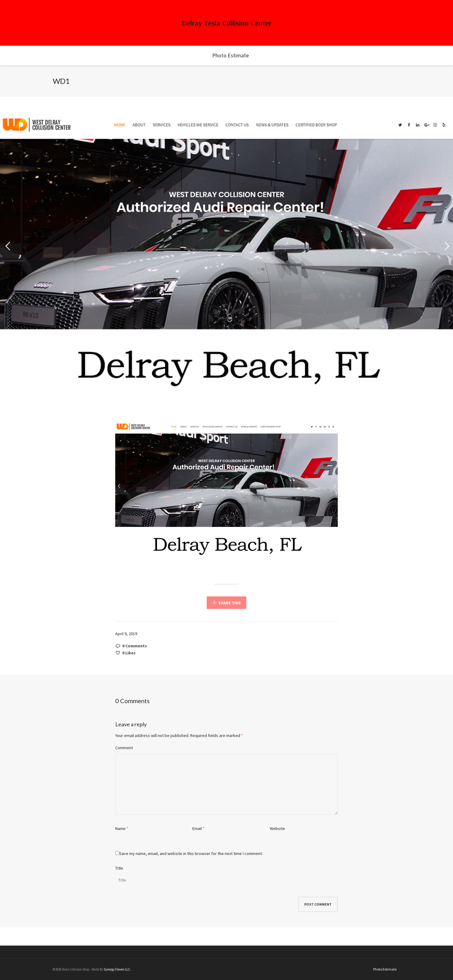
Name (120, 828)
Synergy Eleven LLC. (117, 969)
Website (277, 828)
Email (197, 828)
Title (119, 868)
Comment (124, 748)
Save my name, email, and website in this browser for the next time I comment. (191, 853)
